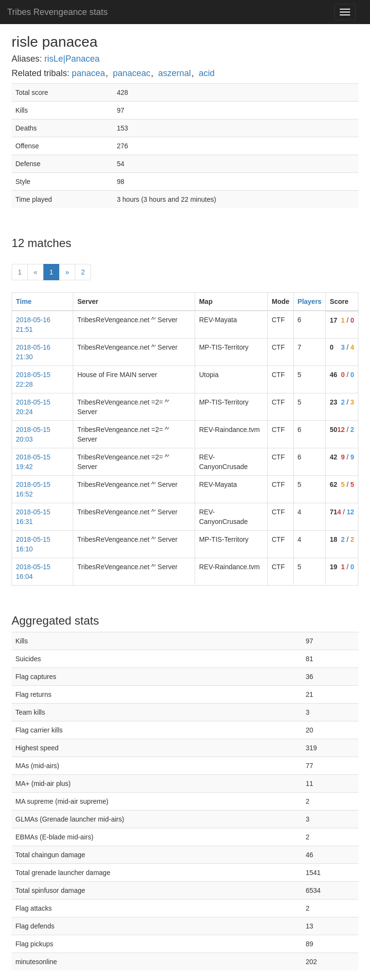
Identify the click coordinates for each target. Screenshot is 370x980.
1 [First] (20, 272)
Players (310, 301)
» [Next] (67, 272)
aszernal (174, 73)
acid (206, 73)
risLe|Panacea (72, 59)
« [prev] (36, 272)
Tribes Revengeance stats (57, 12)
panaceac (132, 73)
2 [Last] (83, 272)
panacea (88, 73)
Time (24, 301)
